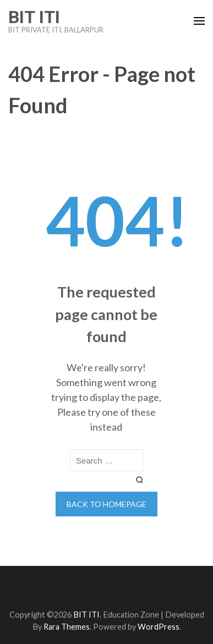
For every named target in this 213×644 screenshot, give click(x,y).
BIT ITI (34, 17)
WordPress (159, 627)
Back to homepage (106, 504)
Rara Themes (67, 627)
